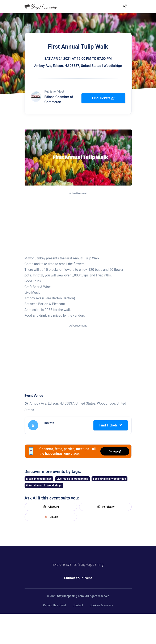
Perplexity (105, 507)
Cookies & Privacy (101, 605)
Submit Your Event (78, 578)
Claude (51, 517)
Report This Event (54, 605)
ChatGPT (51, 507)
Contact (78, 605)
